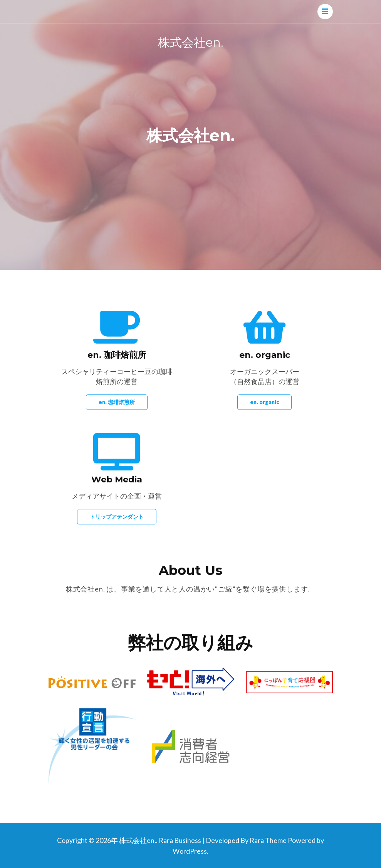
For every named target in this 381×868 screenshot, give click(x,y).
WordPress (190, 851)
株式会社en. (191, 42)
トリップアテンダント (117, 517)
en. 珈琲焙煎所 (117, 402)
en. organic (264, 402)
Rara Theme (268, 840)
